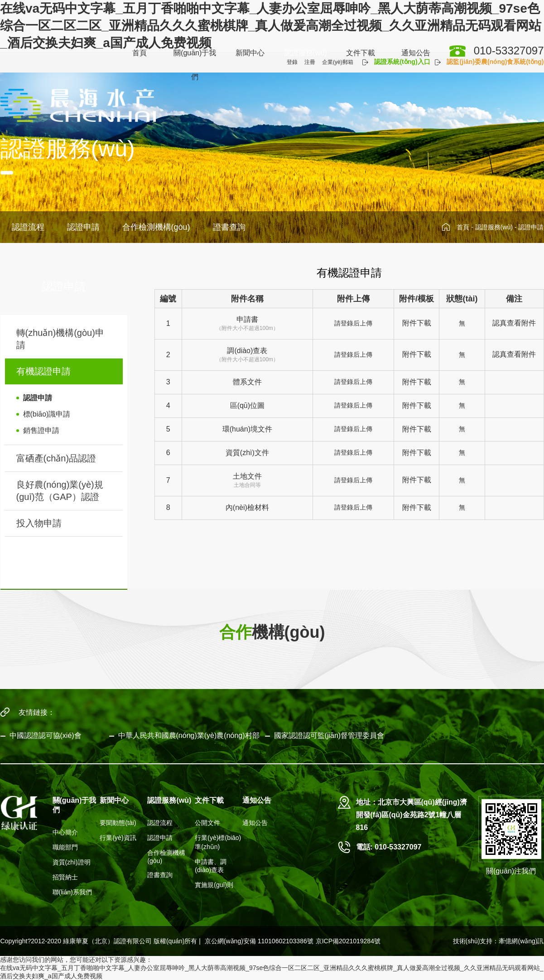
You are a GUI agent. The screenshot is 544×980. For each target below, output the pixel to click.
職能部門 (65, 847)
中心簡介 (65, 832)
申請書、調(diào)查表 (211, 866)
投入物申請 (39, 523)
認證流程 (28, 227)
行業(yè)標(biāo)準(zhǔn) (218, 842)
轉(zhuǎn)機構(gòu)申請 (60, 339)
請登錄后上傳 (353, 323)
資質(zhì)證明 (72, 862)
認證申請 (83, 227)
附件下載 (417, 323)
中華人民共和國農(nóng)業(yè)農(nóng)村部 (189, 735)
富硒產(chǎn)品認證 (56, 458)
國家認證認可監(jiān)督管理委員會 (329, 735)
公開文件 (207, 823)
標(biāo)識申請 (47, 414)
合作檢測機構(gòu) (156, 227)
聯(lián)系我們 (72, 892)
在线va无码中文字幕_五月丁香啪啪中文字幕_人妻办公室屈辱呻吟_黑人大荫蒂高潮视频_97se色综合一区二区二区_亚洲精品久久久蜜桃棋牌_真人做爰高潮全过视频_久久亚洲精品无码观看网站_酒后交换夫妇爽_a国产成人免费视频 (271, 26)
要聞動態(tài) (118, 823)
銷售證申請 (41, 430)
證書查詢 (229, 227)
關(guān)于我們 (195, 65)
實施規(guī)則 (214, 885)
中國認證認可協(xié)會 (46, 735)
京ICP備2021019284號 (348, 941)
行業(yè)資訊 (118, 838)
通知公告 (416, 53)
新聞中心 (250, 53)
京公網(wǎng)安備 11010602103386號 (259, 941)
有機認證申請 (43, 371)
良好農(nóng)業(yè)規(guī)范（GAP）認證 (60, 491)
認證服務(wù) (306, 53)
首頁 (140, 53)
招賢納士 (65, 877)
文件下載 (361, 53)
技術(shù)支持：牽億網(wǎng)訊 (498, 941)
